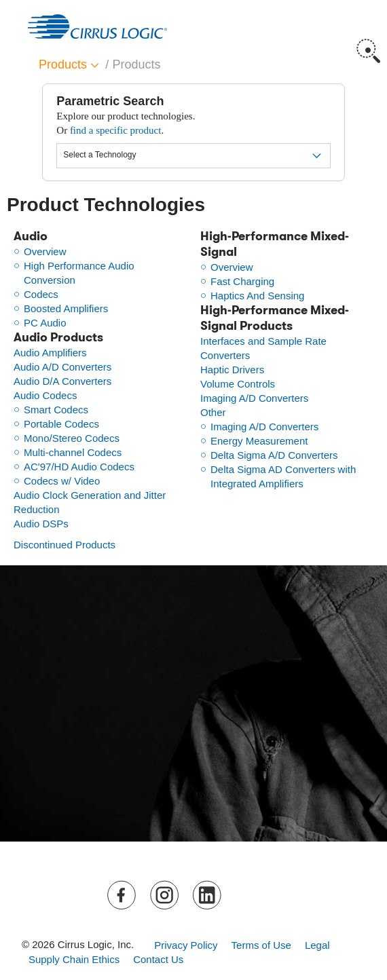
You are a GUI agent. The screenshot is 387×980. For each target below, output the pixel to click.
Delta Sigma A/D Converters (274, 455)
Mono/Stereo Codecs (72, 438)
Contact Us (158, 959)
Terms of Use (261, 945)
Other (213, 412)
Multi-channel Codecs (73, 452)
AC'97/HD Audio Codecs (79, 467)
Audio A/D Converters (62, 367)
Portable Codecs (61, 424)
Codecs (41, 294)
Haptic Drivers (232, 370)
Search (368, 51)
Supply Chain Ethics (74, 959)
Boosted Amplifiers (66, 308)
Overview (45, 251)
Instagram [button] (165, 896)
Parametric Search (110, 101)
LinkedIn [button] (207, 896)
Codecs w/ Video (62, 481)
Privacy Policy (186, 945)
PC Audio (45, 323)
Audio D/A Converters (62, 381)
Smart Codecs (56, 410)
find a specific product (116, 130)
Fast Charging (242, 281)
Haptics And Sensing (257, 296)
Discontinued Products (64, 545)
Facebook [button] (123, 896)
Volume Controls (238, 384)
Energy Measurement (259, 441)
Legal (317, 945)
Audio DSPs (41, 524)
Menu (368, 20)
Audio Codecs (45, 395)
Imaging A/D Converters (254, 398)
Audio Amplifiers (50, 353)
